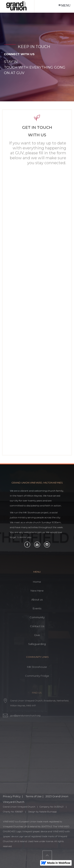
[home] (17, 6)
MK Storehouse (37, 667)
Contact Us (37, 626)
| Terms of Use (32, 796)
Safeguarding (37, 644)
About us (37, 599)
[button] (64, 5)
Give (37, 635)
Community (37, 617)
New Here (37, 591)
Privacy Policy (12, 796)
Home (37, 582)
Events (37, 608)
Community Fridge (37, 676)
